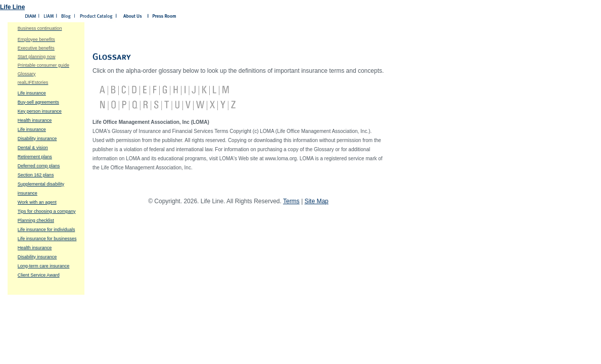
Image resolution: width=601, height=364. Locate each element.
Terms (291, 201)
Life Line (12, 7)
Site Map (316, 201)
